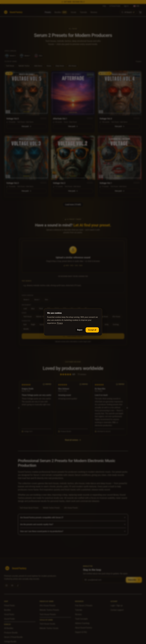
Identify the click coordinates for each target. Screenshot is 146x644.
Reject (80, 330)
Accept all (92, 330)
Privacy (60, 323)
